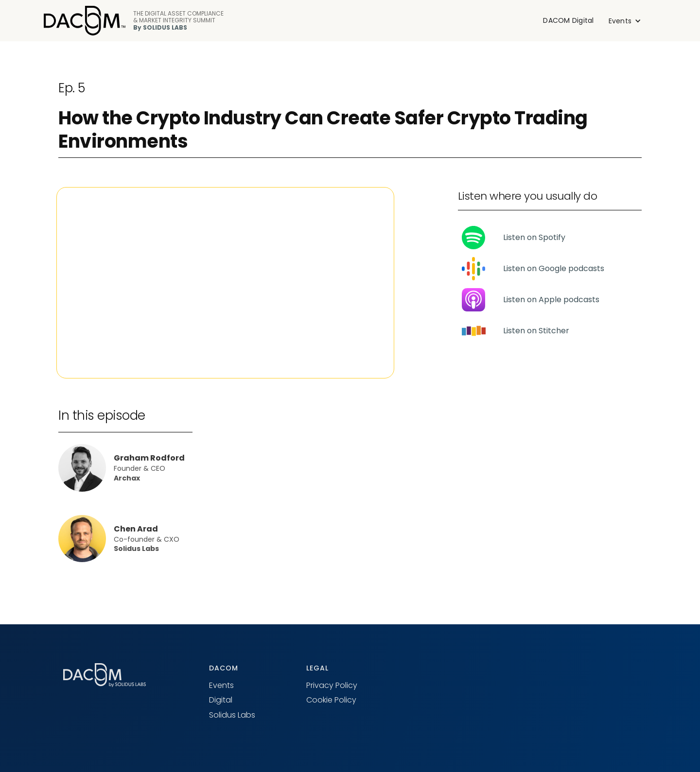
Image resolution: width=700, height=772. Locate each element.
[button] (625, 21)
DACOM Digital (568, 20)
